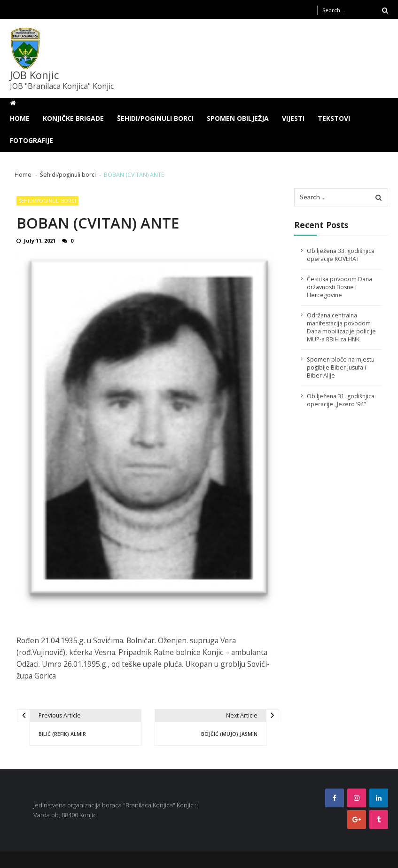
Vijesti (293, 118)
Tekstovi (334, 118)
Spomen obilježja (238, 118)
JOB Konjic (34, 75)
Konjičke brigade (73, 118)
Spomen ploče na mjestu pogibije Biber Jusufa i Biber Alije (341, 367)
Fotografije (31, 140)
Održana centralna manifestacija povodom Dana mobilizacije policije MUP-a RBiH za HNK (341, 327)
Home (20, 118)
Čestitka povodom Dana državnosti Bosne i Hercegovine (339, 287)
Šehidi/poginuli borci (155, 118)
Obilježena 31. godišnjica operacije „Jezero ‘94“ (341, 400)
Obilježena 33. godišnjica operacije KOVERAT (341, 255)
